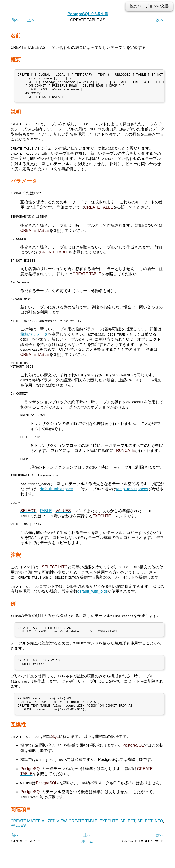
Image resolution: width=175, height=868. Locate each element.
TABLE (46, 525)
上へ (31, 20)
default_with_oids (93, 607)
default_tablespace (56, 503)
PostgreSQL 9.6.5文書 (88, 14)
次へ (160, 20)
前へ (15, 20)
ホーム (87, 862)
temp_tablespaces (132, 503)
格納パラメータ (34, 343)
